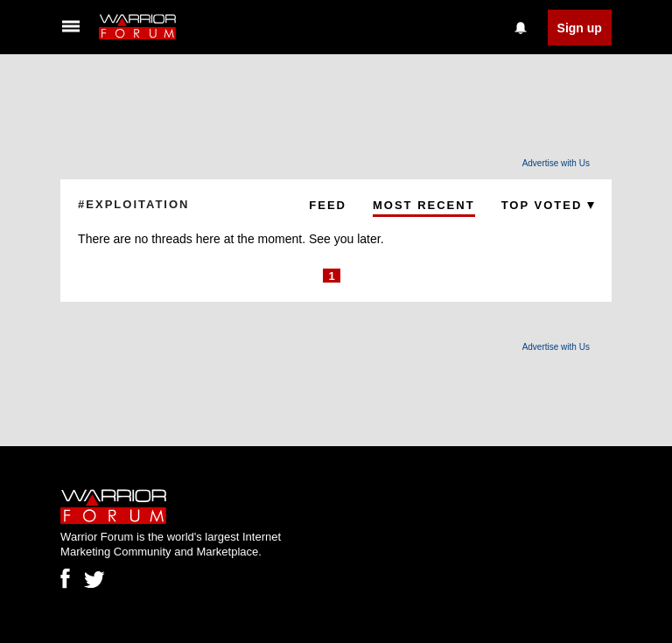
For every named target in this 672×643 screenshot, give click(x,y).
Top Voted (548, 205)
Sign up (580, 28)
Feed (328, 205)
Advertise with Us (556, 163)
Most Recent (424, 205)
